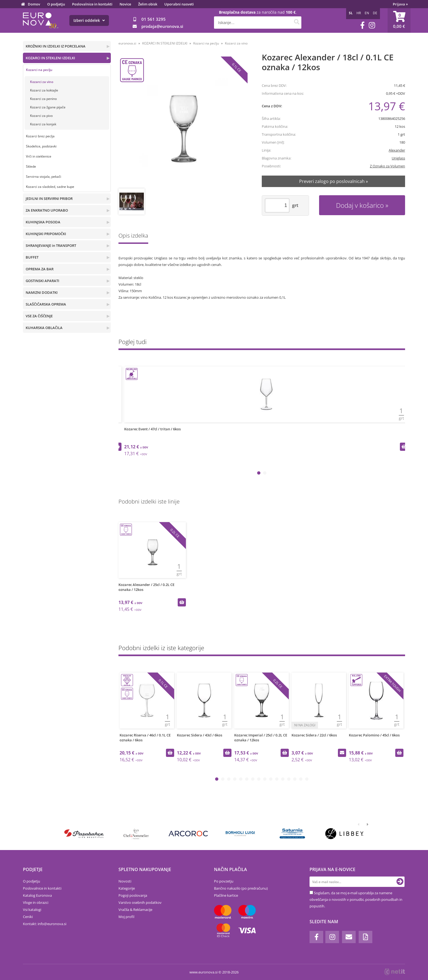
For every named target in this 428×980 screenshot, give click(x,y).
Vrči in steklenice (39, 156)
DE (375, 13)
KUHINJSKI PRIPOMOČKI (46, 234)
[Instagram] (372, 25)
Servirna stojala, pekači (44, 177)
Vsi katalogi (32, 910)
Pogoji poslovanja (133, 895)
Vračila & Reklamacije (135, 910)
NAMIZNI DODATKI (42, 292)
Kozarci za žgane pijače (48, 107)
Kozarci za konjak (43, 124)
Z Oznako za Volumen (387, 166)
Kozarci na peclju (39, 70)
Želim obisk (148, 4)
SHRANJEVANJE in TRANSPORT (51, 245)
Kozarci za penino (43, 99)
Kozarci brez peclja (40, 136)
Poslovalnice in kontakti (92, 4)
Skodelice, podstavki (41, 146)
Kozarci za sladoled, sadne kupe (50, 187)
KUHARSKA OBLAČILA (44, 328)
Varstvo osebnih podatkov (140, 902)
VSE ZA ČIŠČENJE (39, 316)
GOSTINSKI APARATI (42, 281)
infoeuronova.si (52, 924)
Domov (34, 4)
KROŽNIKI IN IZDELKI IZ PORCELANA (56, 46)
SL (351, 13)
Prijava (400, 4)
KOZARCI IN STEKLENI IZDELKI (50, 58)
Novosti (125, 881)
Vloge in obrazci (36, 902)
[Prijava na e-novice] (400, 882)
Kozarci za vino (42, 82)
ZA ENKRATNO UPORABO (47, 210)
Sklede (31, 166)
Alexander (397, 150)
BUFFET (32, 257)
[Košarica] (399, 20)
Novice (125, 4)
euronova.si (127, 43)
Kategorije (127, 888)
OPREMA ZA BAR (40, 269)
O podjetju (56, 4)
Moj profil (126, 917)
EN (367, 13)
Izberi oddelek (89, 20)
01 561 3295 (154, 19)
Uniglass (398, 158)
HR (359, 13)
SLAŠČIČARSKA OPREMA (46, 304)
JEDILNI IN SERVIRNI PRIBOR (49, 199)
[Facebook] (362, 25)
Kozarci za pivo (41, 116)
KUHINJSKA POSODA (43, 222)
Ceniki (28, 917)
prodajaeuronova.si (162, 26)
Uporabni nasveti (179, 4)
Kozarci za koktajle (44, 90)
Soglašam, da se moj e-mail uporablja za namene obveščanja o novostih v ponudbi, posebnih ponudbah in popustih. (356, 899)
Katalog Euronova (37, 895)
